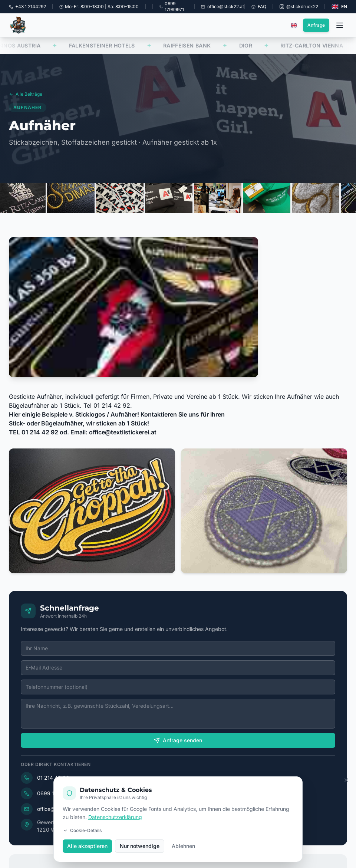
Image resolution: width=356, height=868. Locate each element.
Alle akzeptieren (87, 847)
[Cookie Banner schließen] (346, 781)
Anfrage (316, 25)
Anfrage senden (185, 740)
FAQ (259, 6)
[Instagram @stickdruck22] (299, 7)
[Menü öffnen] (340, 25)
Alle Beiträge (26, 96)
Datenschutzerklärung (115, 818)
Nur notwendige (140, 847)
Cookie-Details (82, 832)
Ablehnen (183, 847)
